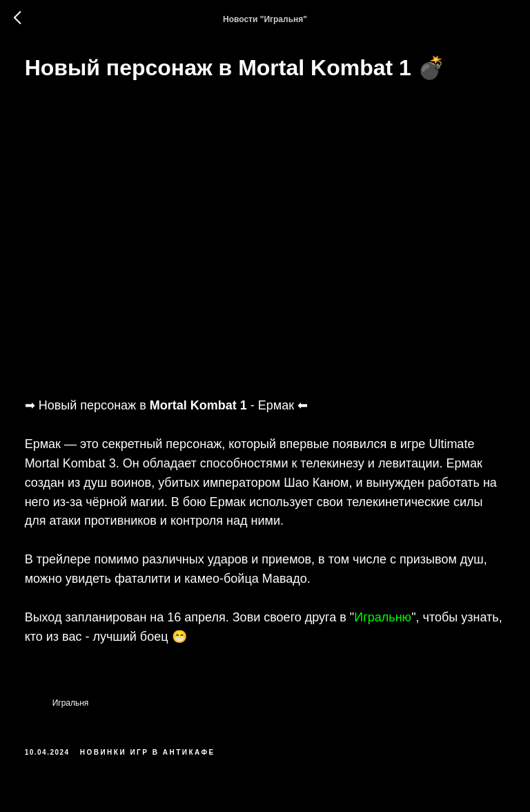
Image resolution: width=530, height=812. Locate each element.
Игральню (403, 606)
